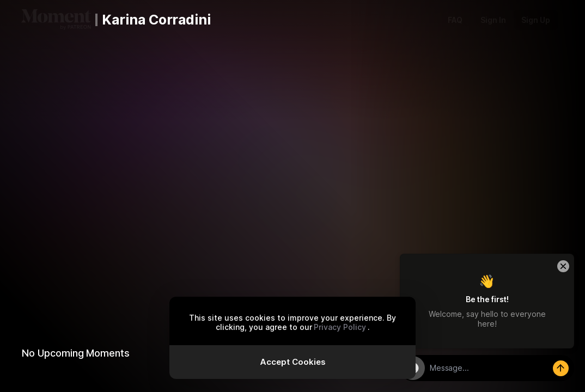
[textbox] (499, 368)
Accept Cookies (293, 362)
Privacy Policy (340, 327)
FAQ (455, 20)
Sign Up (536, 20)
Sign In (493, 20)
